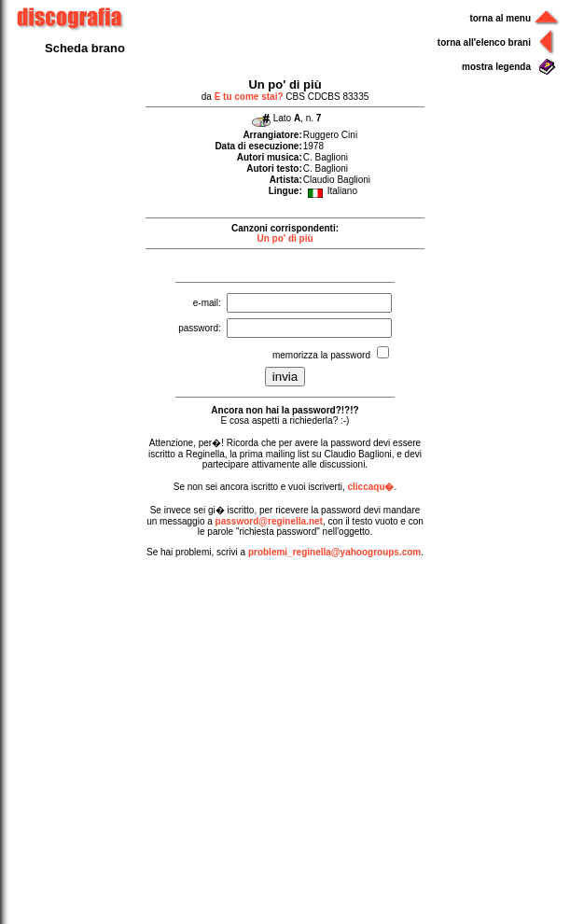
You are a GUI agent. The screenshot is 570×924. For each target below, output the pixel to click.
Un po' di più (285, 238)
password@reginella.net (269, 521)
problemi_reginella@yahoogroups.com (334, 552)
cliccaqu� (370, 487)
